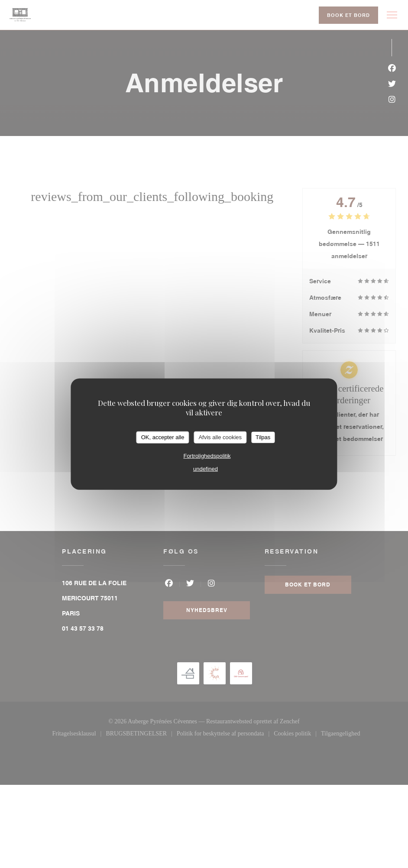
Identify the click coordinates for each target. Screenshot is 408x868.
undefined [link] (206, 468)
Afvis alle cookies (220, 437)
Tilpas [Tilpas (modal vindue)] (263, 437)
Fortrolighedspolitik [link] (207, 455)
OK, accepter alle (163, 437)
